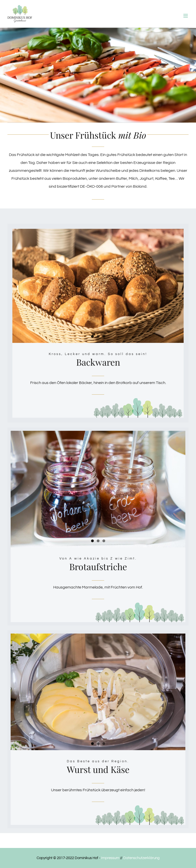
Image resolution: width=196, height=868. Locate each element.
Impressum (110, 858)
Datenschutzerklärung (141, 858)
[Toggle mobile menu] (186, 16)
